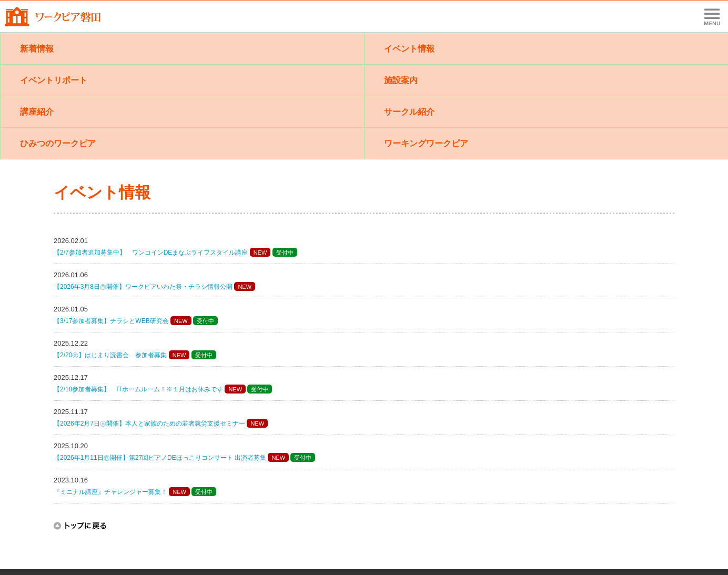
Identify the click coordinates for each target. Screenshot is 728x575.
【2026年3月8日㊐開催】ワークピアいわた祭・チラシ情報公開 (143, 287)
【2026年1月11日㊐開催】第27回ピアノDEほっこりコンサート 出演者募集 (160, 458)
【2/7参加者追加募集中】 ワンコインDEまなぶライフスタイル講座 (151, 253)
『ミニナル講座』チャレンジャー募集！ (110, 492)
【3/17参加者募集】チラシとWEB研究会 (111, 321)
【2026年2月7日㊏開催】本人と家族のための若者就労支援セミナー (149, 423)
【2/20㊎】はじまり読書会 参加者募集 (110, 355)
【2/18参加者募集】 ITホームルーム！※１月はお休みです (138, 389)
